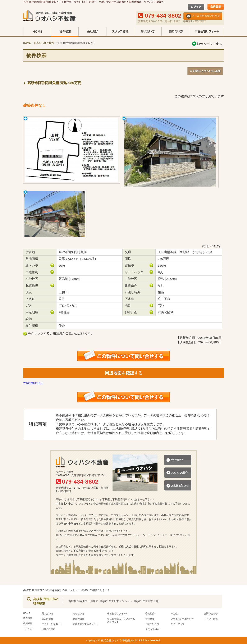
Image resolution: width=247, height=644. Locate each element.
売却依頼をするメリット (85, 624)
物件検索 (65, 32)
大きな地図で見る (33, 383)
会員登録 (28, 623)
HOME (37, 32)
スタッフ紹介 (120, 32)
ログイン (28, 629)
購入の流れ (47, 619)
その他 (174, 613)
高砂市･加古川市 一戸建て (83, 601)
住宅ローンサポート (52, 624)
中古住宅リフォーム (207, 32)
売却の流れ (79, 619)
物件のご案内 (49, 629)
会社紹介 (92, 32)
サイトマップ (178, 624)
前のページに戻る (207, 44)
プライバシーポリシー (182, 619)
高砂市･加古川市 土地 (146, 601)
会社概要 (150, 619)
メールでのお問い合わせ (203, 16)
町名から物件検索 (44, 43)
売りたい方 (175, 32)
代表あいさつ (152, 624)
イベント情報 (211, 619)
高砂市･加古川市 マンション (116, 601)
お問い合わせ (211, 613)
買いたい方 (148, 32)
